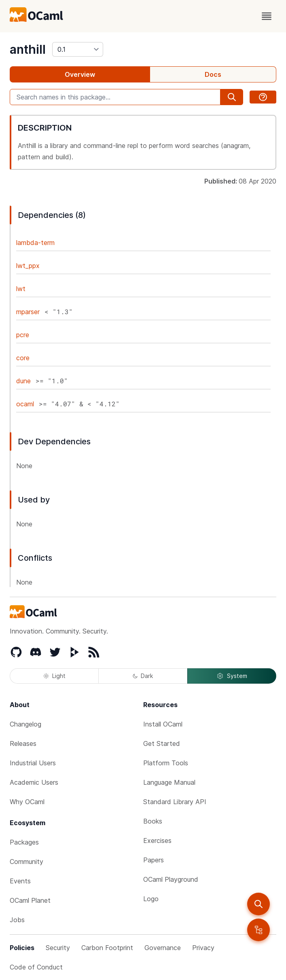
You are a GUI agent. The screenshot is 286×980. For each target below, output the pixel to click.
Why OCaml (27, 802)
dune (23, 381)
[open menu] (267, 16)
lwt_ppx (28, 266)
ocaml (25, 404)
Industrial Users (33, 763)
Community (26, 862)
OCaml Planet (30, 900)
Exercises (157, 841)
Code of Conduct (36, 967)
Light (54, 676)
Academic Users (34, 782)
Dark (143, 676)
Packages (24, 842)
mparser (28, 312)
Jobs (17, 920)
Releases (23, 743)
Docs (213, 74)
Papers (154, 860)
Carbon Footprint (107, 948)
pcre (23, 335)
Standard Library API (175, 802)
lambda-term (35, 243)
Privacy (203, 948)
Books (153, 821)
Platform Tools (166, 763)
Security (58, 948)
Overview (80, 74)
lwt (21, 289)
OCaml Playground (171, 879)
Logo (151, 899)
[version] (78, 49)
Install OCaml (163, 724)
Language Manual (169, 782)
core (23, 358)
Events (20, 881)
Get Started (162, 743)
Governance (163, 948)
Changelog (25, 724)
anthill (28, 49)
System (232, 676)
